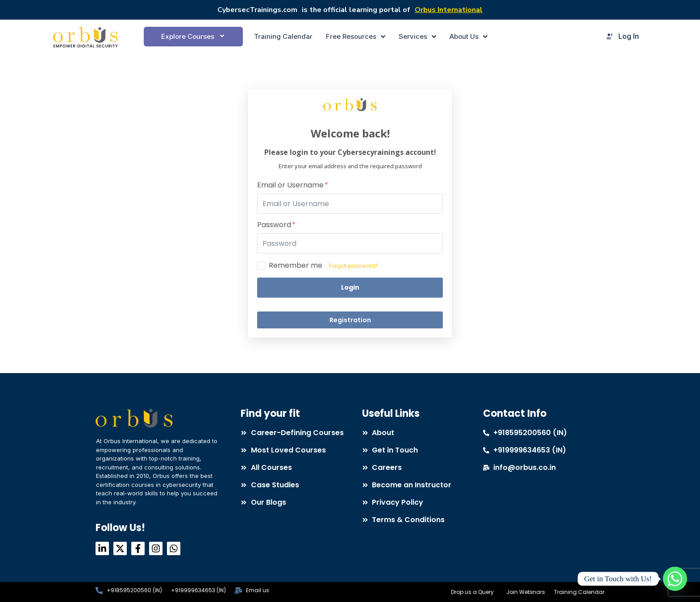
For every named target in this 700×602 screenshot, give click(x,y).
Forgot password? (354, 266)
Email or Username (293, 185)
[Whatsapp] (675, 579)
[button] (193, 37)
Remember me (296, 266)
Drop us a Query (472, 592)
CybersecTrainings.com (257, 10)
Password (276, 225)
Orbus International (449, 10)
